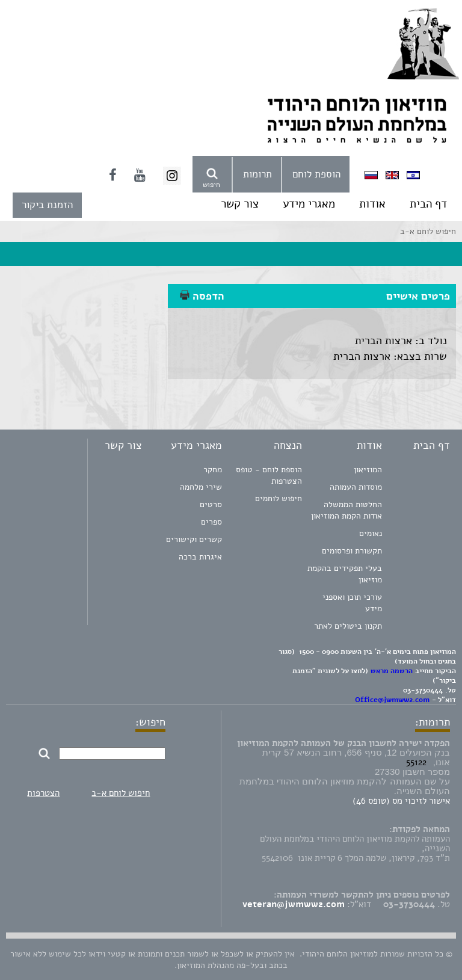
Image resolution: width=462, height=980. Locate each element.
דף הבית (428, 204)
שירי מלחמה (201, 487)
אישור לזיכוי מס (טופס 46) (401, 801)
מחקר (213, 470)
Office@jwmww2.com (392, 700)
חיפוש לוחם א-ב (121, 793)
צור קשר (240, 204)
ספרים (211, 522)
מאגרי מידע (309, 204)
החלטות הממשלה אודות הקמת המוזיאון (346, 510)
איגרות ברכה (200, 557)
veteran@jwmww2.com (294, 904)
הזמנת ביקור (47, 205)
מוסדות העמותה (356, 487)
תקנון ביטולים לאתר (348, 626)
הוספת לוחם (316, 174)
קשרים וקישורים (194, 539)
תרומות (257, 174)
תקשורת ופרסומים (352, 551)
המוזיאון (368, 470)
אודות (372, 204)
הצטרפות (43, 793)
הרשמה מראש (392, 671)
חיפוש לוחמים (279, 498)
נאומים (371, 533)
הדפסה (202, 296)
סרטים (211, 504)
